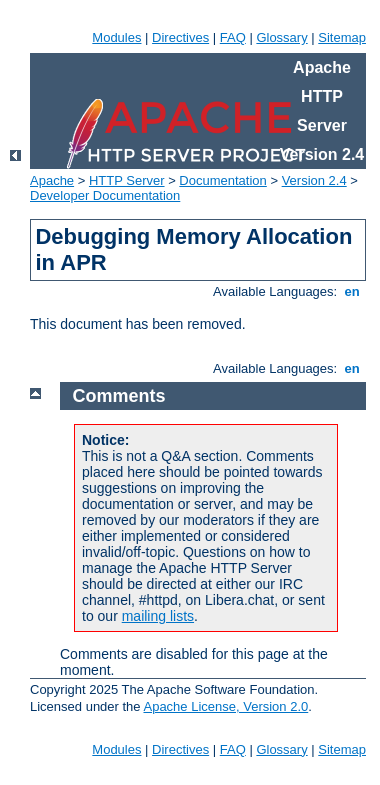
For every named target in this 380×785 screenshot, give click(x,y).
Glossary (281, 37)
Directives (180, 37)
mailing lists (158, 616)
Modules (116, 37)
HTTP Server (127, 180)
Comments (119, 396)
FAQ (233, 37)
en (352, 291)
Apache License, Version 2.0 (225, 706)
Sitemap (342, 37)
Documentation (222, 180)
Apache (52, 180)
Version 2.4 (314, 180)
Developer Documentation (105, 195)
